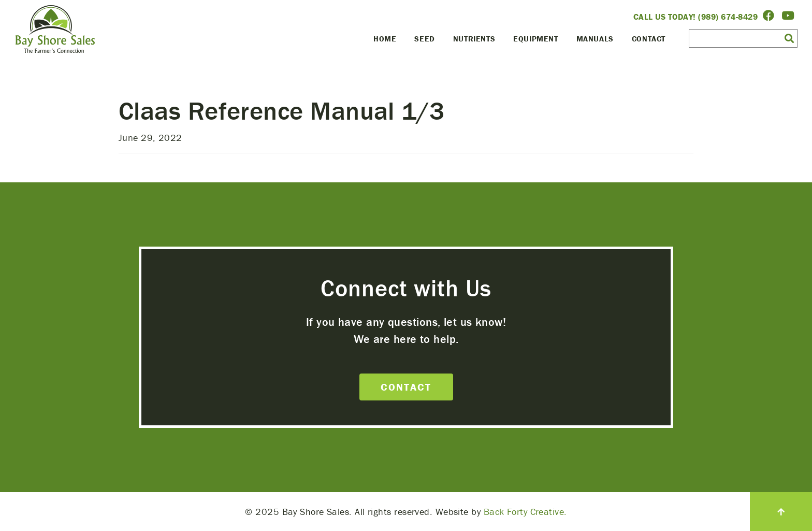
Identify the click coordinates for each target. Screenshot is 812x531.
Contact (649, 39)
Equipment (535, 39)
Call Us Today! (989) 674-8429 (696, 17)
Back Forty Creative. (525, 512)
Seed (424, 39)
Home (385, 39)
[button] (789, 38)
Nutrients (474, 39)
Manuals (595, 39)
